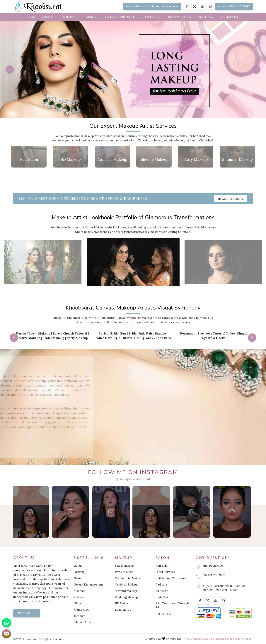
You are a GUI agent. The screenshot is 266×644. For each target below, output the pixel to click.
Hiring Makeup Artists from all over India (152, 6)
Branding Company (241, 639)
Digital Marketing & (216, 639)
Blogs (78, 603)
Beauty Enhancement (121, 17)
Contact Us (229, 17)
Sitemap (80, 616)
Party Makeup (124, 572)
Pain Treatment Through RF (172, 605)
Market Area (82, 622)
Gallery (206, 17)
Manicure (162, 591)
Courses (153, 17)
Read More (27, 613)
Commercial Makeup (129, 578)
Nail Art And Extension (171, 578)
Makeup (70, 17)
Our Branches (180, 17)
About (50, 17)
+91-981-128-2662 (234, 6)
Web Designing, (194, 639)
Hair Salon (162, 566)
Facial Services (165, 572)
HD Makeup (123, 603)
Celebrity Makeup (127, 584)
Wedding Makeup (126, 597)
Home (32, 17)
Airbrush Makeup (126, 591)
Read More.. (123, 610)
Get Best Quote (231, 199)
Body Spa (162, 597)
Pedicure (161, 584)
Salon (91, 17)
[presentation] (14, 338)
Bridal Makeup (124, 566)
